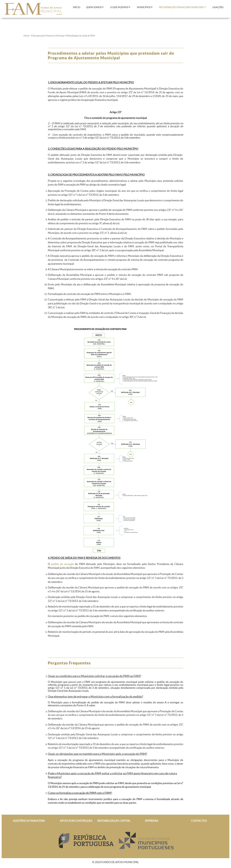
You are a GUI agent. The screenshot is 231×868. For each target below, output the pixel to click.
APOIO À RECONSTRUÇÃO (76, 821)
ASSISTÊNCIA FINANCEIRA (29, 821)
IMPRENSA (152, 821)
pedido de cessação (63, 564)
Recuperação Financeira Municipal (49, 36)
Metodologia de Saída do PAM (81, 36)
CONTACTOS (199, 821)
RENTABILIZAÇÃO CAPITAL (114, 821)
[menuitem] (77, 7)
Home (27, 36)
